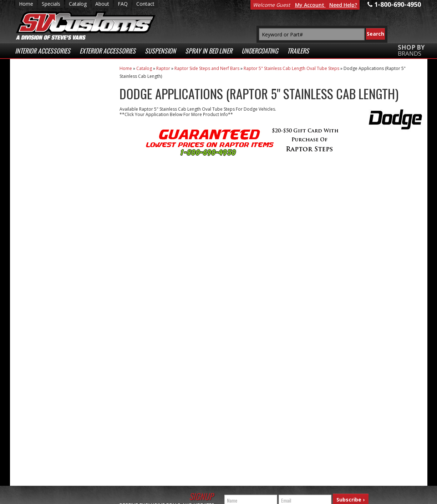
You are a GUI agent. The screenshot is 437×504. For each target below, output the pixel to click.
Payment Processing (344, 478)
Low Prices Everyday (57, 118)
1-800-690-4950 (51, 306)
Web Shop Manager (161, 497)
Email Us (45, 283)
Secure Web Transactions (52, 216)
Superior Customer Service (61, 184)
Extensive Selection (61, 89)
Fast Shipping (52, 146)
